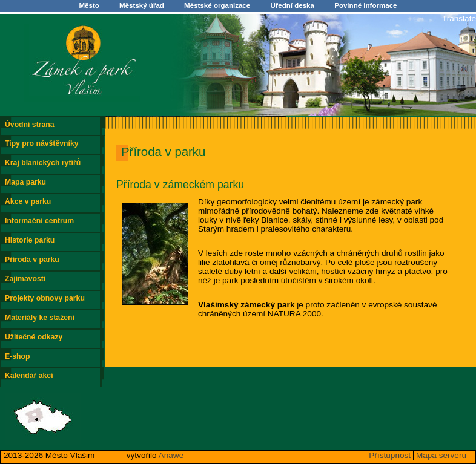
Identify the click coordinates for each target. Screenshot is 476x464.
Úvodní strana (30, 125)
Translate (459, 18)
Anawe (171, 455)
